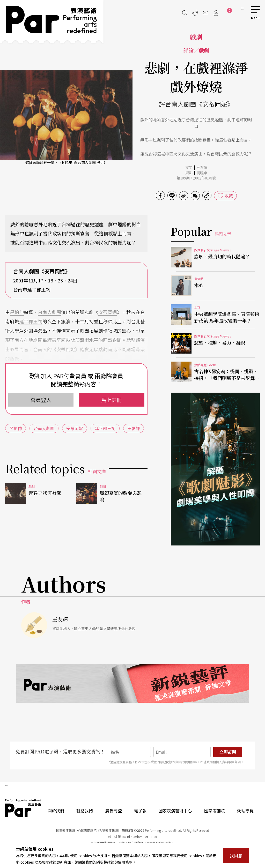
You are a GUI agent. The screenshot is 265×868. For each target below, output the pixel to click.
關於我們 (56, 811)
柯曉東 (202, 173)
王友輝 (202, 167)
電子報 (140, 811)
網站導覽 (245, 811)
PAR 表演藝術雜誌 (23, 808)
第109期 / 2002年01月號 (196, 178)
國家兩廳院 (215, 811)
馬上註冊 (112, 400)
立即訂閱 (228, 752)
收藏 (229, 196)
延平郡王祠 (31, 321)
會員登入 (41, 400)
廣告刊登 (114, 811)
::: (243, 8)
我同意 (236, 856)
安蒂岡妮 (108, 312)
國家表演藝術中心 (175, 811)
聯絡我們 (85, 811)
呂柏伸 (17, 312)
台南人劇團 (49, 312)
